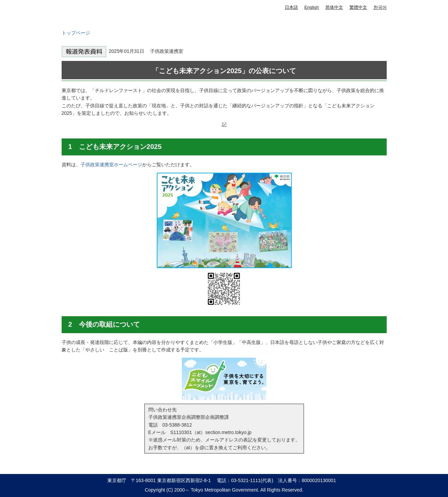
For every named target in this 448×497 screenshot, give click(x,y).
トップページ (76, 33)
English (312, 7)
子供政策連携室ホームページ (111, 165)
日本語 (291, 7)
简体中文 (334, 7)
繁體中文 (358, 7)
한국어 (380, 7)
